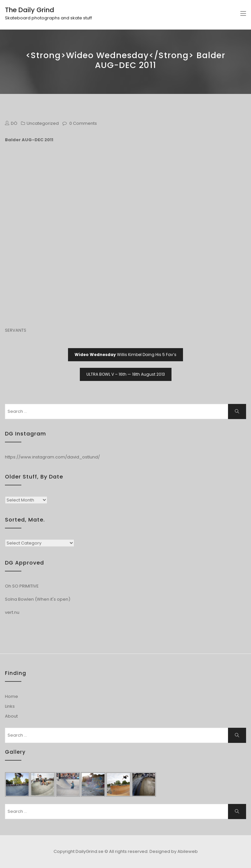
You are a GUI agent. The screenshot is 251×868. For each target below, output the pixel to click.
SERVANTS (16, 330)
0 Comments (83, 123)
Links (10, 706)
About (11, 716)
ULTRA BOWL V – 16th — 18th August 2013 (126, 374)
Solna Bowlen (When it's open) (38, 599)
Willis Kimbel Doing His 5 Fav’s (126, 355)
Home (11, 696)
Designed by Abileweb (174, 851)
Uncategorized (43, 123)
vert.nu (12, 612)
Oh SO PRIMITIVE (22, 586)
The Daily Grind (30, 10)
